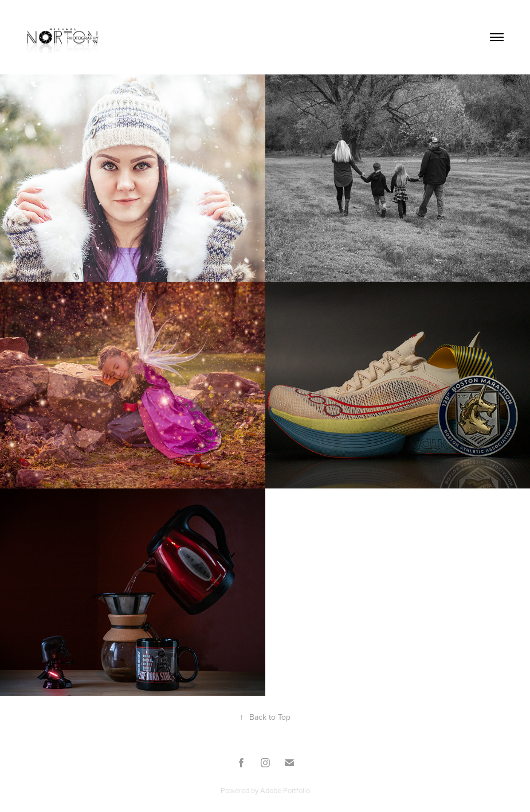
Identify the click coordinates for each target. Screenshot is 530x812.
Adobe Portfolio (285, 790)
